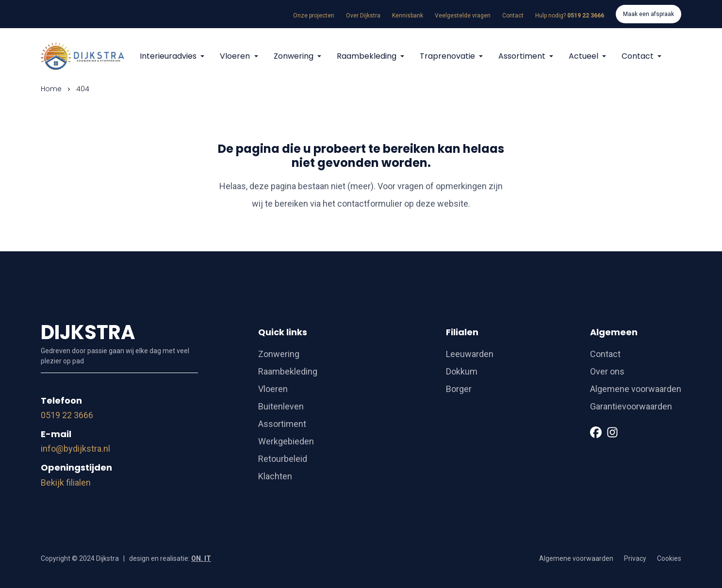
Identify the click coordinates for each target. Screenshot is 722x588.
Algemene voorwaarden (636, 389)
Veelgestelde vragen (463, 16)
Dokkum (462, 371)
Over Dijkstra (363, 16)
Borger (459, 389)
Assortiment (523, 56)
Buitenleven (281, 406)
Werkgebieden (286, 441)
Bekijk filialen (66, 482)
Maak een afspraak (648, 14)
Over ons (607, 371)
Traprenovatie (448, 56)
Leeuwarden (470, 354)
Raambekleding (368, 56)
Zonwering (295, 56)
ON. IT (201, 558)
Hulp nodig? (570, 16)
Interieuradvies (169, 56)
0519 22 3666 (67, 415)
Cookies (669, 558)
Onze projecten (314, 16)
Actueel (584, 56)
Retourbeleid (283, 459)
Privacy (635, 558)
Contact (513, 16)
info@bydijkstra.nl (75, 449)
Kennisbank (408, 16)
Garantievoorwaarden (631, 406)
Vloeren (236, 56)
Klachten (275, 476)
